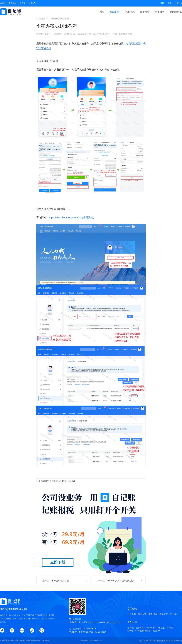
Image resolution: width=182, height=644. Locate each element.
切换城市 (163, 614)
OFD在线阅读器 (143, 631)
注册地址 (13, 3)
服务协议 (153, 614)
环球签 (170, 628)
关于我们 (174, 614)
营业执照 (84, 641)
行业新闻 (132, 614)
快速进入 (178, 3)
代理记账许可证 (95, 641)
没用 (73, 481)
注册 (162, 3)
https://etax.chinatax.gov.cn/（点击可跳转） (72, 217)
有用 (62, 481)
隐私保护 (142, 614)
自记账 (3, 3)
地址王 (161, 628)
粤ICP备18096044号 (147, 641)
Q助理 (130, 631)
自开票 (23, 3)
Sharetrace (151, 628)
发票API (32, 3)
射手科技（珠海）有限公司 (22, 641)
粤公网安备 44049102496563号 (169, 641)
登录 (169, 3)
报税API (156, 631)
